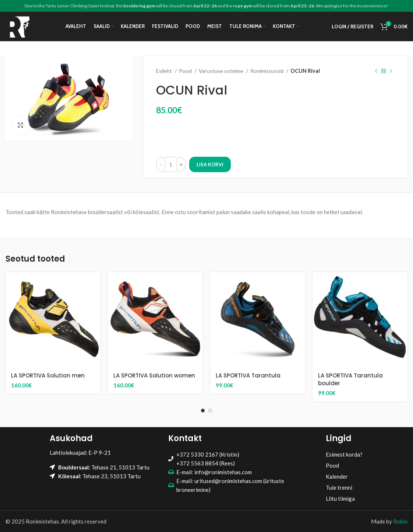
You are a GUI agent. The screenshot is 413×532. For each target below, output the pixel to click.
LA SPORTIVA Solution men (48, 375)
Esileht (165, 71)
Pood (186, 71)
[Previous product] (376, 71)
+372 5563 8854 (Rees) (206, 463)
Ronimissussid (267, 71)
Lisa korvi (210, 164)
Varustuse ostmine (222, 71)
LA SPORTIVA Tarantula (248, 375)
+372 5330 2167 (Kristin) (208, 454)
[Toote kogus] (171, 164)
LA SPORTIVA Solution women (154, 375)
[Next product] (391, 71)
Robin (400, 521)
